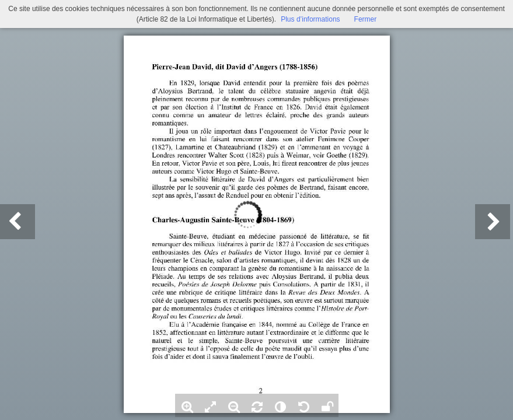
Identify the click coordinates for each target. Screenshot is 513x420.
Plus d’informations (310, 19)
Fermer (366, 19)
